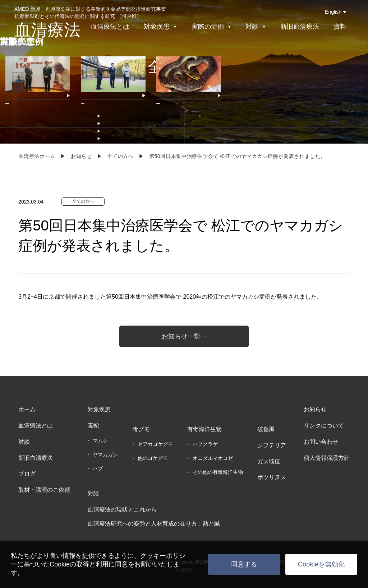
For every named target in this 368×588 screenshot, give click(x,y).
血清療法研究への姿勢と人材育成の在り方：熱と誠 (154, 524)
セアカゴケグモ (155, 444)
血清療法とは (110, 27)
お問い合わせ (321, 442)
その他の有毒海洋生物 (218, 472)
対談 (24, 442)
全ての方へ (120, 156)
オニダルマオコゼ (213, 458)
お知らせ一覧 (181, 336)
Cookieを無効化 (321, 564)
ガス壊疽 (269, 461)
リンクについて (324, 426)
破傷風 (266, 429)
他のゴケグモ (153, 458)
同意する (244, 564)
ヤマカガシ (105, 454)
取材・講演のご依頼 (44, 490)
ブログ (27, 474)
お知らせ (81, 156)
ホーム (27, 409)
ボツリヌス (272, 477)
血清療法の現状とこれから (122, 510)
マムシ (100, 440)
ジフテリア (272, 445)
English (333, 12)
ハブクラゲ (205, 444)
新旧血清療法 (300, 27)
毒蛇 (93, 426)
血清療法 (47, 30)
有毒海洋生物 (204, 429)
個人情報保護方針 (327, 458)
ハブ (98, 468)
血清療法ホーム (37, 156)
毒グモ (141, 429)
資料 (340, 27)
